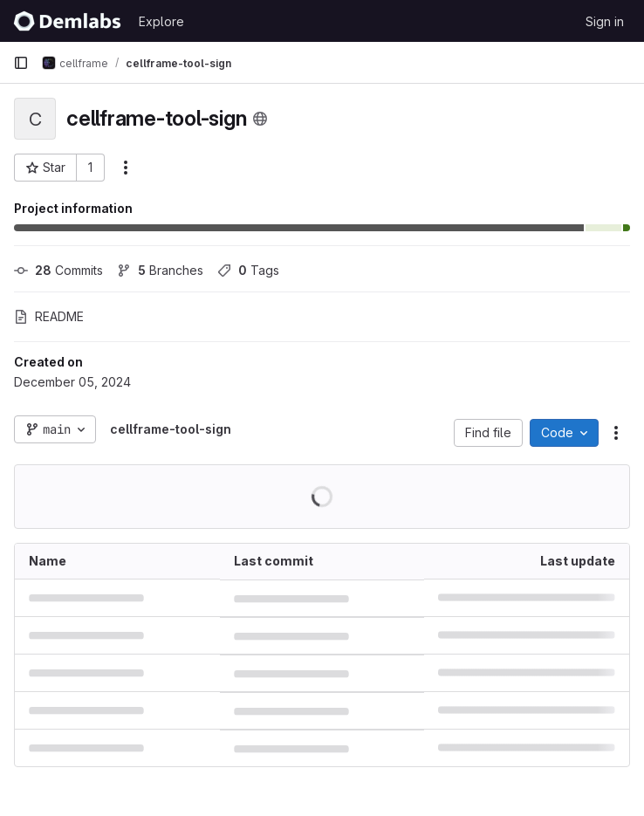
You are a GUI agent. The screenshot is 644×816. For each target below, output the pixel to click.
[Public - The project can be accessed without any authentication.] (260, 119)
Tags (248, 270)
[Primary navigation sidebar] (21, 63)
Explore (161, 21)
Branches (160, 270)
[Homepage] (67, 21)
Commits (58, 270)
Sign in (605, 21)
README (49, 316)
